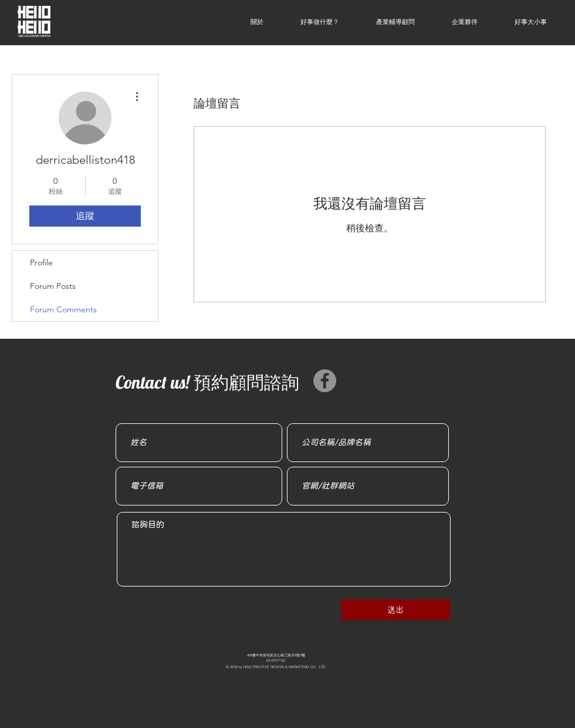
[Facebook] (325, 381)
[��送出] (395, 610)
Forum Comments (63, 309)
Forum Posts (53, 286)
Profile (41, 262)
